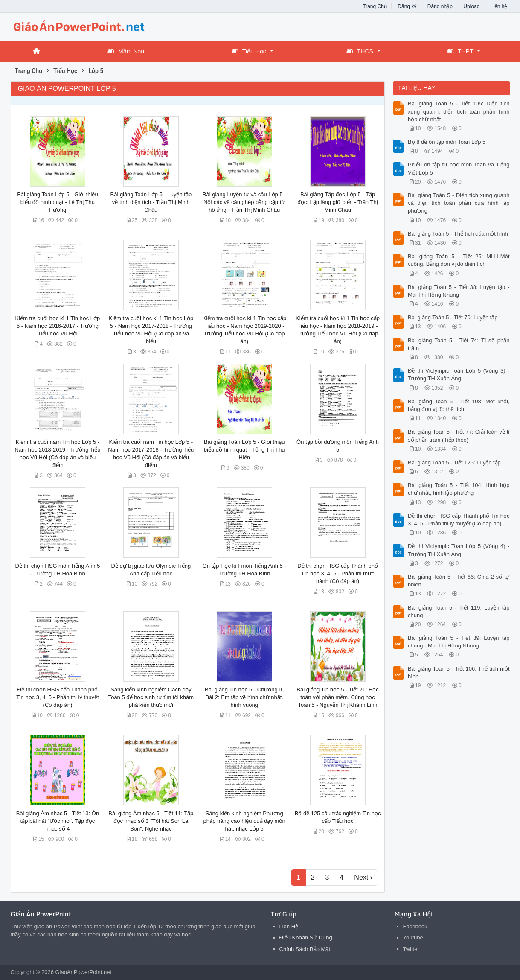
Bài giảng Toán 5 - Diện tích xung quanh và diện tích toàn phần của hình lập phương (459, 203)
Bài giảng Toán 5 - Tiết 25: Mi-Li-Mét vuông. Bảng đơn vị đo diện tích (459, 260)
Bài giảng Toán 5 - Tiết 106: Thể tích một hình (459, 672)
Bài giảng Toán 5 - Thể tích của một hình (458, 234)
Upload (471, 6)
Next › (363, 877)
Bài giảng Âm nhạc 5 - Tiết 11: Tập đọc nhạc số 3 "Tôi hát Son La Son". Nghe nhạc (151, 821)
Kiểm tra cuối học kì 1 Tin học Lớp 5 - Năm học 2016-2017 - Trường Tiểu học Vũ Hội (58, 326)
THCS (360, 51)
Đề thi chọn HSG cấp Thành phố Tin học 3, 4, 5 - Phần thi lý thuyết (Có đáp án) (58, 697)
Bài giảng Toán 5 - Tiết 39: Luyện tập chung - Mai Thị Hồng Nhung (459, 642)
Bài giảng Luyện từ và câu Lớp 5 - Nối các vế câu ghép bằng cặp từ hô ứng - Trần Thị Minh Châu (244, 202)
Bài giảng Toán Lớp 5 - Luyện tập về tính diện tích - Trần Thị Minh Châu (151, 202)
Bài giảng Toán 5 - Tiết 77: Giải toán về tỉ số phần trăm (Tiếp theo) (459, 436)
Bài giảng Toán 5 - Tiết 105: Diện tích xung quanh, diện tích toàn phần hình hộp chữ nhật (459, 111)
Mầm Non (126, 51)
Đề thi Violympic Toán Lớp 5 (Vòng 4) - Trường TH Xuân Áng (459, 550)
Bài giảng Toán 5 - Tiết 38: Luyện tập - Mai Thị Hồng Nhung (459, 291)
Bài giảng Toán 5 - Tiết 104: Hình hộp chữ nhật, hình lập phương (459, 489)
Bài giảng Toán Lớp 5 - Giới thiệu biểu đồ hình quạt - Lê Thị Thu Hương (57, 202)
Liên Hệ (289, 926)
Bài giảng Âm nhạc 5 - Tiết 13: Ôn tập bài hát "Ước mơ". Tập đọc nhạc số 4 (58, 821)
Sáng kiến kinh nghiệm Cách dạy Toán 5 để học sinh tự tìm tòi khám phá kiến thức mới (151, 697)
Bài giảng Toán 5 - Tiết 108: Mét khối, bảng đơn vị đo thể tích (459, 405)
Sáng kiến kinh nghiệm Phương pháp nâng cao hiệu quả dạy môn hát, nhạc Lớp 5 (244, 821)
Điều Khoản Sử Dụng (306, 938)
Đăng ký (407, 6)
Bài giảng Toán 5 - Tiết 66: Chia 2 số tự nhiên (459, 581)
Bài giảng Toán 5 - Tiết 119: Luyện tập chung (459, 611)
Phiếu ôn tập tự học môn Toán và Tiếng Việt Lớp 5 (459, 168)
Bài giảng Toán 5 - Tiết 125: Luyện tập (454, 462)
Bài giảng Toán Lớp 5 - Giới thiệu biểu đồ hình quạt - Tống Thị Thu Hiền (244, 450)
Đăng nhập (440, 6)
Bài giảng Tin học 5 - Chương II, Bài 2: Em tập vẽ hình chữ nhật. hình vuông (244, 697)
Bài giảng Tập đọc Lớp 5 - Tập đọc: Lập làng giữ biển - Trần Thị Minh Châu (337, 202)
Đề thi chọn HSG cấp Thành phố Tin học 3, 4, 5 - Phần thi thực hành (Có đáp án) (338, 573)
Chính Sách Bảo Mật (305, 949)
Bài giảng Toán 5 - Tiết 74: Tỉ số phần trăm (459, 344)
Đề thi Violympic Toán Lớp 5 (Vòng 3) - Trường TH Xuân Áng (459, 375)
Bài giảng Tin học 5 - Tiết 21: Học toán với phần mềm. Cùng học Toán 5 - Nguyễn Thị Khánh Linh (338, 697)
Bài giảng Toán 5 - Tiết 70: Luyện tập (453, 317)
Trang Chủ (375, 6)
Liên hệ (499, 6)
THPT (460, 51)
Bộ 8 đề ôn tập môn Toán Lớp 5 (447, 142)
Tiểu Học (249, 51)
